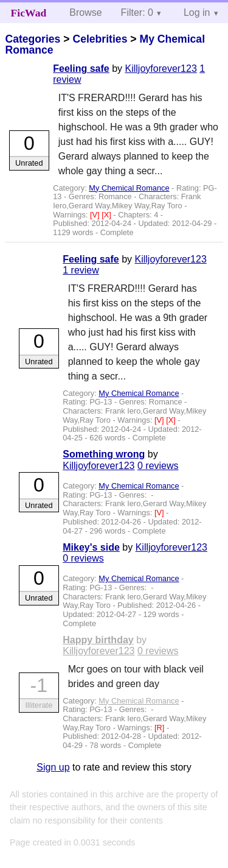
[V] (96, 215)
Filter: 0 (137, 12)
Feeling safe (81, 69)
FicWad (29, 13)
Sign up (53, 767)
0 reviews (158, 466)
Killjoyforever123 (161, 69)
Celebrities (100, 39)
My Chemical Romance (129, 188)
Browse (85, 12)
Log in (197, 12)
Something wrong (104, 454)
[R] (161, 728)
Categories (33, 39)
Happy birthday (98, 640)
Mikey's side (91, 547)
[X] (107, 215)
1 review (81, 270)
